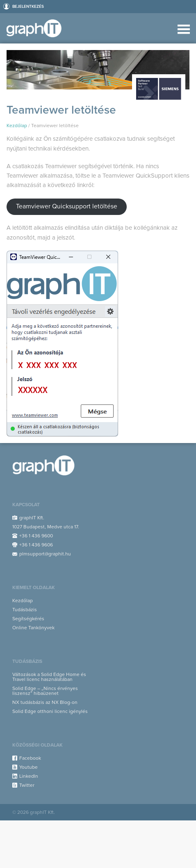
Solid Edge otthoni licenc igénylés (50, 711)
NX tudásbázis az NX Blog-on (45, 702)
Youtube (28, 767)
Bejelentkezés (28, 7)
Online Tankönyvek (33, 628)
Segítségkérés (28, 619)
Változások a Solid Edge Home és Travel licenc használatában (49, 677)
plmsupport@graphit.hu (45, 554)
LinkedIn (29, 776)
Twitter (27, 785)
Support (36, 28)
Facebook (30, 758)
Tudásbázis (25, 610)
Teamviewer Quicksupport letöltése (67, 206)
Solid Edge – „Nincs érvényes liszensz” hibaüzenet (45, 691)
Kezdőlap (17, 126)
